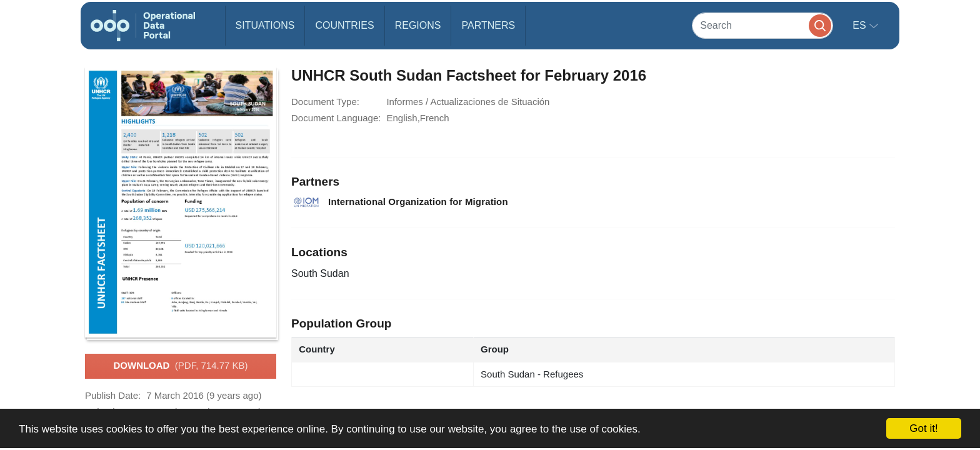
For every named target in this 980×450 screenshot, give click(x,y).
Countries (344, 25)
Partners (488, 25)
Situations (265, 25)
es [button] (861, 25)
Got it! (923, 428)
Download (180, 366)
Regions (418, 25)
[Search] (762, 25)
